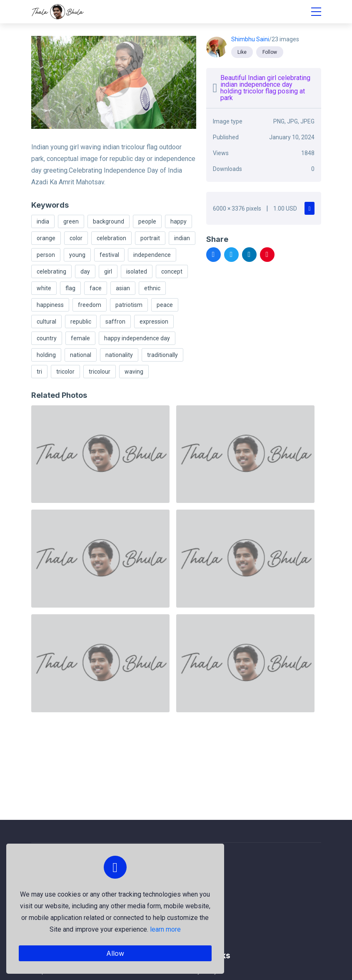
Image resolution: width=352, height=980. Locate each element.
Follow (270, 52)
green (71, 221)
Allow (115, 953)
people (147, 221)
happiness (50, 305)
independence (152, 255)
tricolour (100, 372)
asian (123, 288)
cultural (46, 322)
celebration (111, 238)
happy (178, 221)
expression (154, 322)
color (76, 238)
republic (81, 322)
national (81, 355)
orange (46, 238)
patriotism (129, 305)
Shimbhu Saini (250, 39)
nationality (119, 355)
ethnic (152, 288)
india (43, 221)
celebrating (51, 271)
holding (46, 355)
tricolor (65, 372)
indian (182, 238)
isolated (137, 271)
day (85, 271)
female (80, 338)
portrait (150, 238)
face (96, 288)
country (47, 338)
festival (109, 255)
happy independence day (137, 338)
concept (172, 271)
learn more (165, 929)
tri (39, 372)
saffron (115, 322)
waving (134, 372)
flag (70, 288)
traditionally (162, 355)
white (44, 288)
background (109, 221)
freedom (90, 305)
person (46, 255)
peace (165, 305)
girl (108, 271)
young (77, 255)
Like (242, 52)
